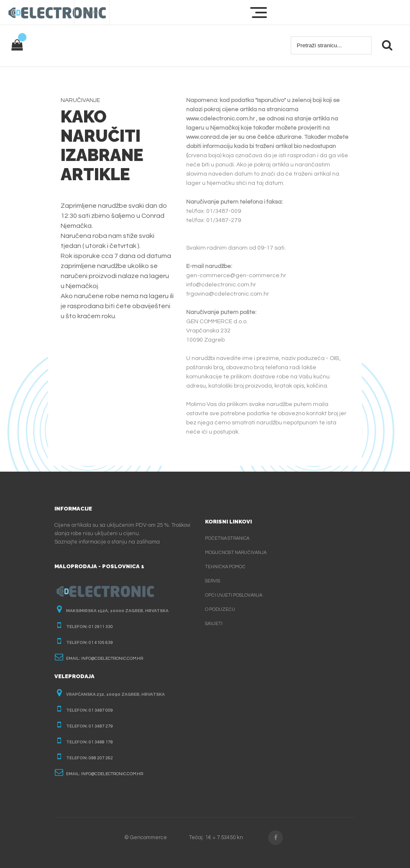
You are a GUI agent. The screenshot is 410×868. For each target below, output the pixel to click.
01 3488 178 (101, 742)
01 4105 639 (101, 643)
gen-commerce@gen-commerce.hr (236, 276)
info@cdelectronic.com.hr (221, 285)
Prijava (92, 13)
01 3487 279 (101, 726)
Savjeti (214, 624)
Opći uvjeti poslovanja (234, 595)
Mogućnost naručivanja (236, 553)
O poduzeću (220, 609)
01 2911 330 (101, 627)
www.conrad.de (207, 137)
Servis (213, 581)
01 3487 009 (101, 710)
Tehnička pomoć (225, 567)
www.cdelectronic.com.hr (220, 119)
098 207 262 (101, 758)
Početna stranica (227, 538)
